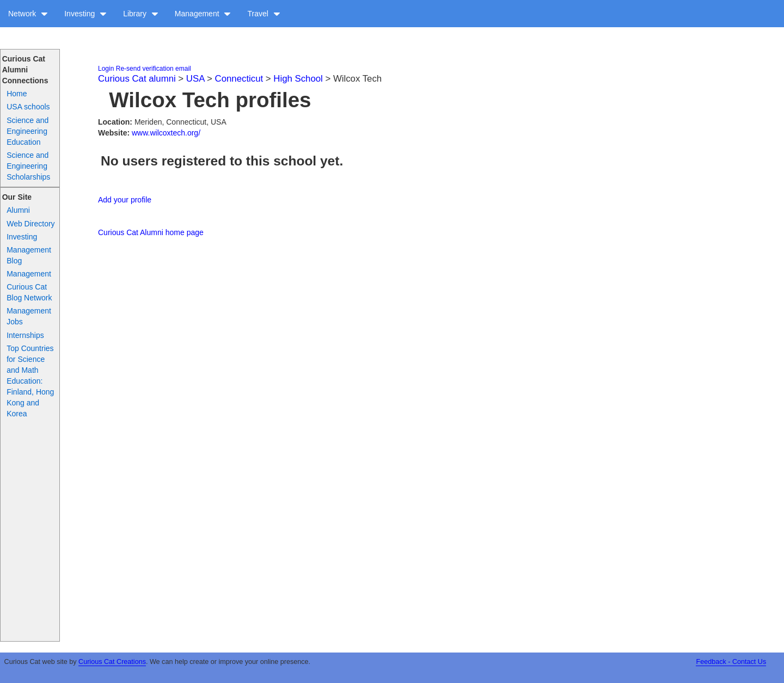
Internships (25, 335)
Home (17, 94)
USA (195, 79)
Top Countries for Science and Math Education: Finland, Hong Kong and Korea (30, 381)
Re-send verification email (154, 69)
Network (28, 14)
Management (203, 14)
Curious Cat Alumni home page (151, 232)
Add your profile (125, 200)
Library (141, 14)
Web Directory (30, 224)
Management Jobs (29, 316)
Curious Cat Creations (112, 662)
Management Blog (29, 255)
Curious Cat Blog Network (29, 292)
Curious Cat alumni (137, 79)
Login (106, 69)
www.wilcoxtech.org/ (166, 133)
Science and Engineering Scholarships (28, 166)
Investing (85, 14)
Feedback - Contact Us (731, 662)
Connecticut (239, 79)
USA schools (28, 107)
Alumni (18, 210)
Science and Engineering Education (27, 131)
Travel (264, 14)
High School (298, 79)
